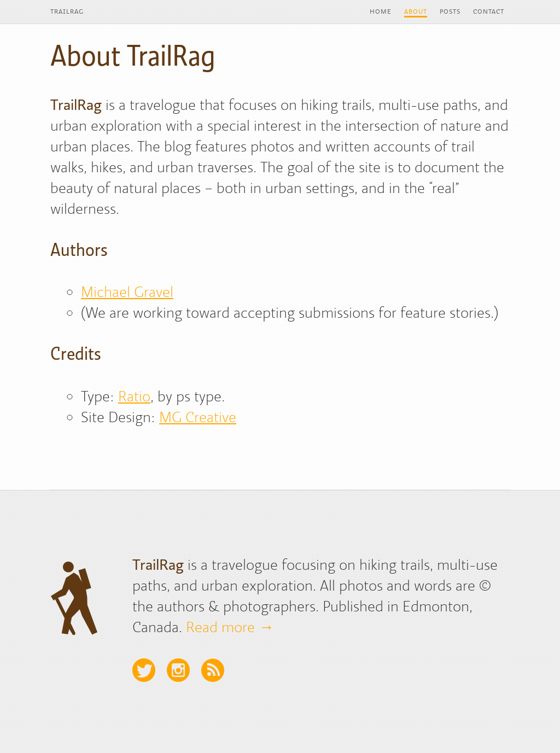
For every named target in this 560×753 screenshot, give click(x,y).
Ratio (134, 396)
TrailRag (67, 11)
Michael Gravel (127, 291)
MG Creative (198, 417)
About (416, 11)
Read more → (230, 627)
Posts (450, 11)
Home (381, 11)
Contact (489, 11)
